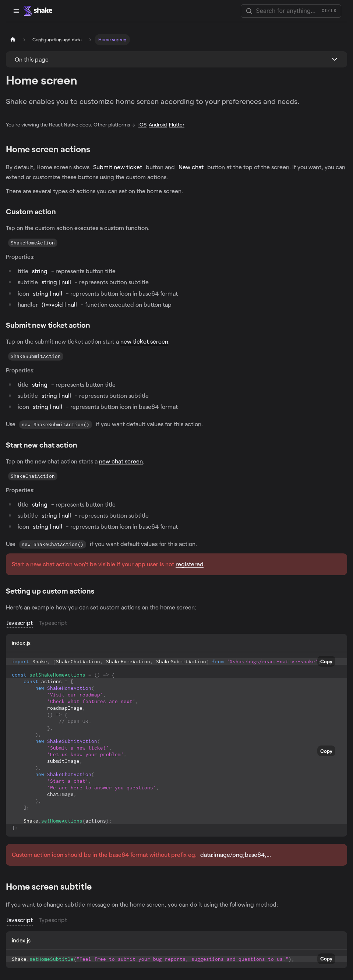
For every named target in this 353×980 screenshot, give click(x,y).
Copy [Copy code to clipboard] (326, 661)
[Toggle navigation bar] (16, 11)
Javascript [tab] (20, 623)
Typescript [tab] (53, 623)
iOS (142, 124)
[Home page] (13, 40)
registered (190, 564)
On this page (32, 59)
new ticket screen (144, 341)
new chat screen (121, 461)
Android (158, 124)
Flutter (177, 124)
